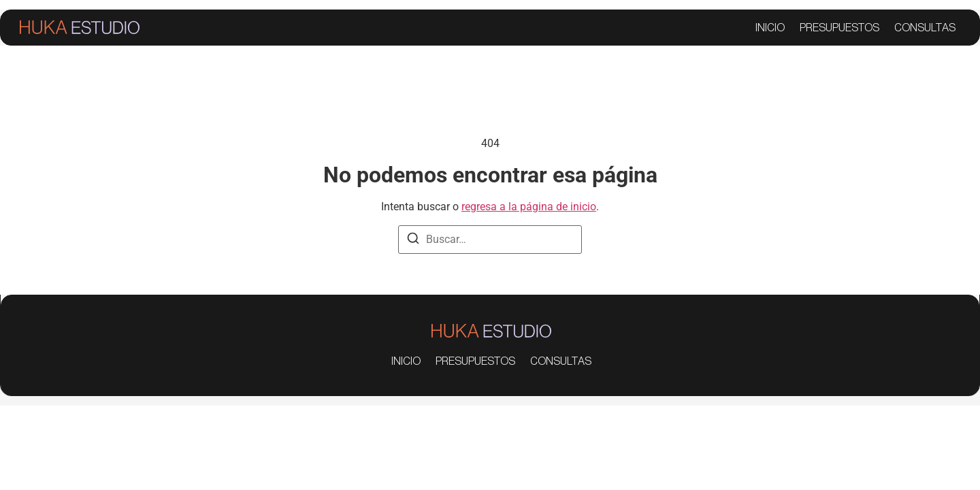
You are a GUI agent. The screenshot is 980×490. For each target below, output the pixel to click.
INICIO (770, 28)
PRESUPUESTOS (839, 28)
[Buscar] (413, 241)
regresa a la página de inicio (529, 207)
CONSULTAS (925, 28)
